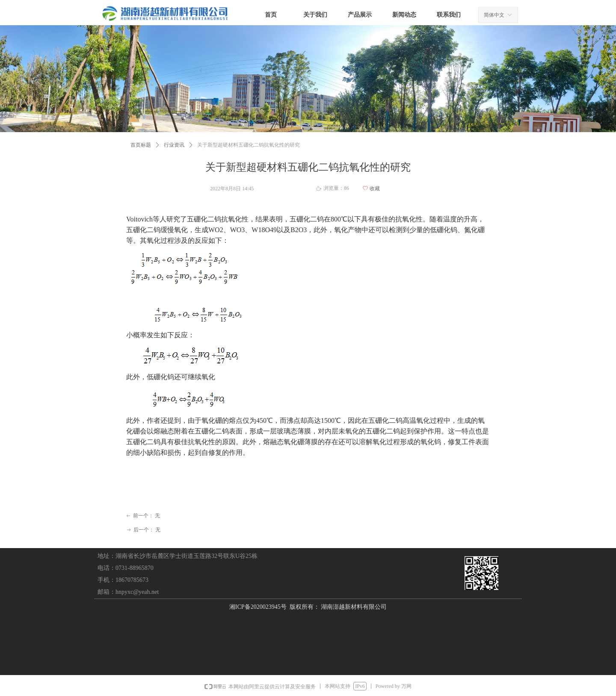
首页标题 (141, 145)
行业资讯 (174, 145)
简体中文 (494, 15)
